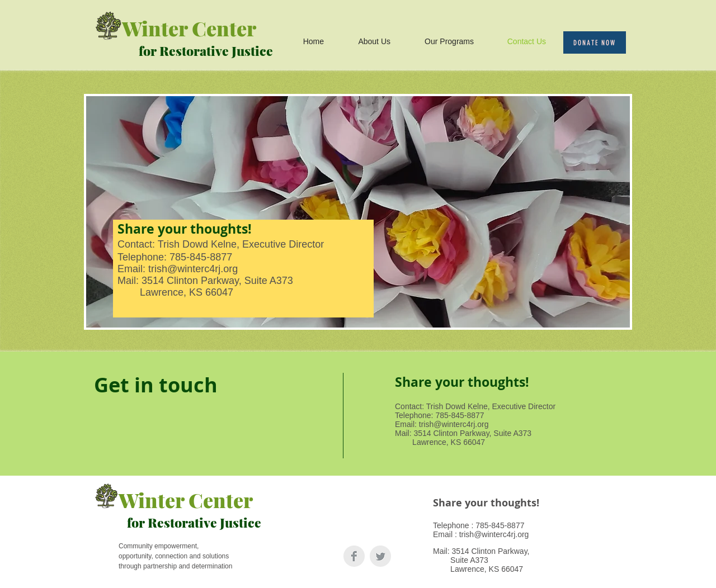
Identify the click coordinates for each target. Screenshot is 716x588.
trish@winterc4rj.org (193, 269)
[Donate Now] (595, 42)
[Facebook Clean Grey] (354, 556)
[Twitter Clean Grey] (380, 556)
